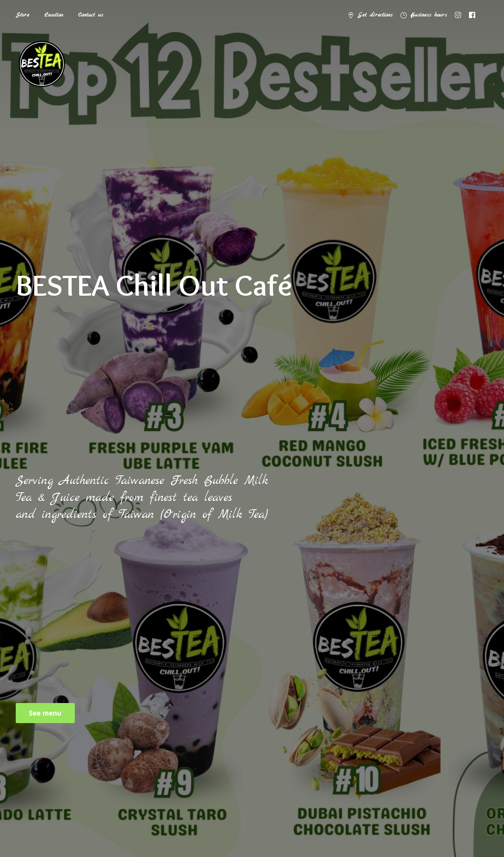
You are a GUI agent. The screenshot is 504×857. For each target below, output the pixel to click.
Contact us (91, 15)
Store (22, 15)
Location (54, 15)
